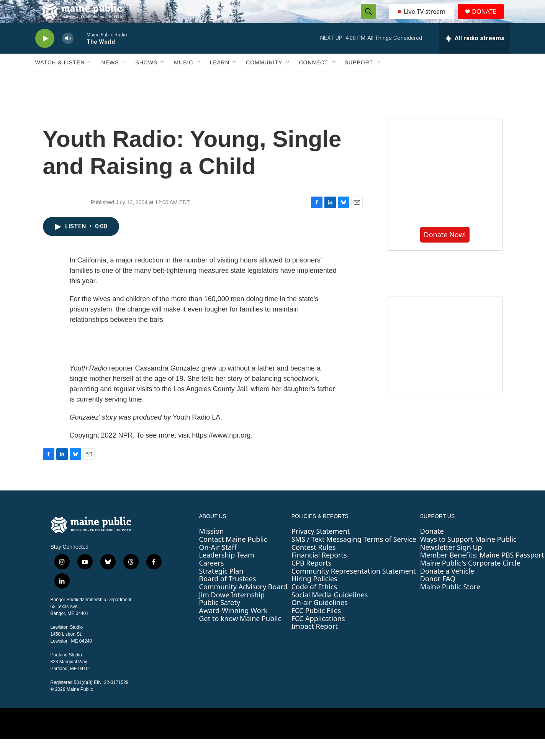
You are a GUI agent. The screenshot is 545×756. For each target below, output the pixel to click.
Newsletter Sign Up (451, 564)
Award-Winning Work (233, 628)
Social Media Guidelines (330, 612)
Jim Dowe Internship (232, 612)
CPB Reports (312, 580)
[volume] (68, 56)
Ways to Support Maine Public (468, 556)
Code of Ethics (314, 604)
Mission (212, 548)
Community (264, 80)
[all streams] (475, 56)
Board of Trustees (228, 596)
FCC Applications (318, 636)
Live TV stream (422, 20)
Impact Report (315, 643)
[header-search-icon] (367, 20)
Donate (432, 548)
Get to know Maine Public (240, 636)
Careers (212, 580)
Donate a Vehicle (447, 588)
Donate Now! (445, 252)
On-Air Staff (218, 564)
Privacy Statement (321, 548)
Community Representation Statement (354, 588)
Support (359, 80)
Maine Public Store (450, 604)
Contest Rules (314, 564)
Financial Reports (319, 572)
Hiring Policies (314, 596)
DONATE (489, 20)
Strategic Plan (221, 588)
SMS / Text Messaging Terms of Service (354, 556)
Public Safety (220, 620)
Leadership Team (227, 572)
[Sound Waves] (445, 362)
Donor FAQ (438, 596)
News (110, 80)
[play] (45, 56)
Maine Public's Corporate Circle (470, 580)
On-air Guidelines (320, 620)
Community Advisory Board (243, 604)
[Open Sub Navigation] (90, 80)
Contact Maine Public (233, 556)
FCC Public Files (316, 628)
